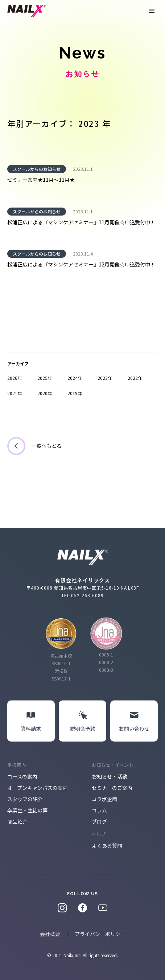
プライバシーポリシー (100, 934)
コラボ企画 (104, 799)
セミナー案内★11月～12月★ (41, 180)
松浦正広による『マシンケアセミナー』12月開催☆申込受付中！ (81, 264)
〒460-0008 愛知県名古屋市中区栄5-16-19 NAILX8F (83, 588)
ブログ (99, 822)
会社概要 (50, 934)
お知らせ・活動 (110, 776)
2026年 (15, 378)
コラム (99, 810)
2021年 (15, 393)
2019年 (75, 393)
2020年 (45, 393)
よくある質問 (107, 846)
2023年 (105, 378)
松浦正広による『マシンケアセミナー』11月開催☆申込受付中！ (81, 222)
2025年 (45, 378)
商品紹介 (17, 822)
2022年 (135, 378)
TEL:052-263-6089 (82, 595)
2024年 (75, 378)
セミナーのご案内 (112, 788)
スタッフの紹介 (25, 799)
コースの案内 (22, 776)
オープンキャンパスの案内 (38, 788)
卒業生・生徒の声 (28, 810)
